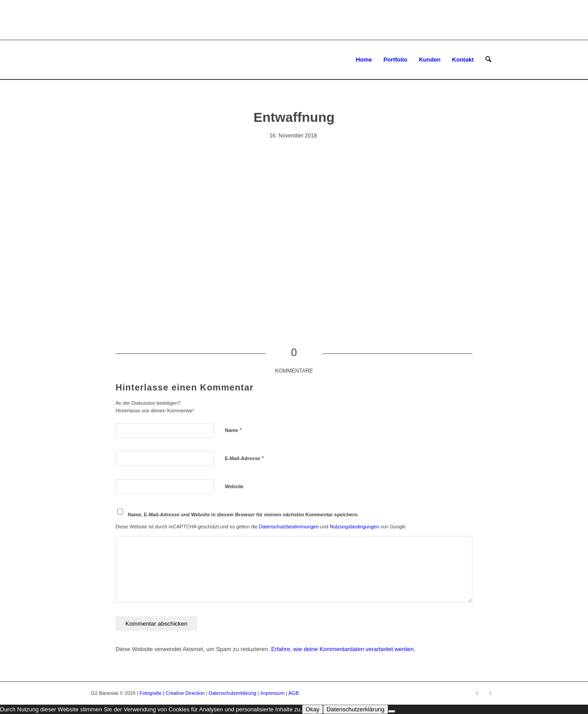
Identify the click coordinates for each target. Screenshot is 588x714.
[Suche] (488, 60)
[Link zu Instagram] (490, 693)
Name (233, 430)
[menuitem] (364, 60)
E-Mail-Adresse (244, 458)
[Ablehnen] (392, 711)
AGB (294, 693)
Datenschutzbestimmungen (289, 527)
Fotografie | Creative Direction (172, 693)
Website (234, 486)
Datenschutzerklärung (233, 693)
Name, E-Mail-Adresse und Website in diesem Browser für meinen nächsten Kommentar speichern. (244, 515)
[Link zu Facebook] (477, 693)
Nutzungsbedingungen (354, 527)
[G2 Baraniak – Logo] (134, 60)
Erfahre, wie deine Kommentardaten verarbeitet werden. (343, 649)
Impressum (273, 693)
